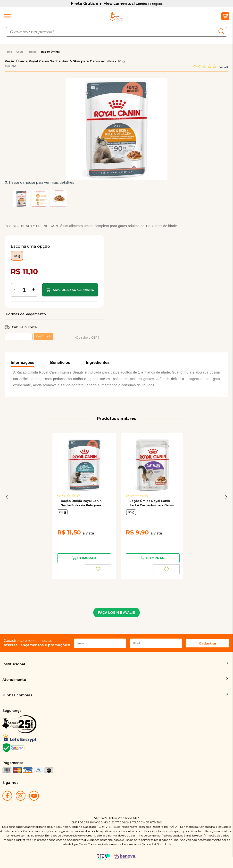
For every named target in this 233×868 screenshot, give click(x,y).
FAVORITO (98, 569)
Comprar (70, 290)
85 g (63, 512)
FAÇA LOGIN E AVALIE (116, 613)
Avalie (224, 67)
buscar (223, 31)
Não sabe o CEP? (87, 338)
